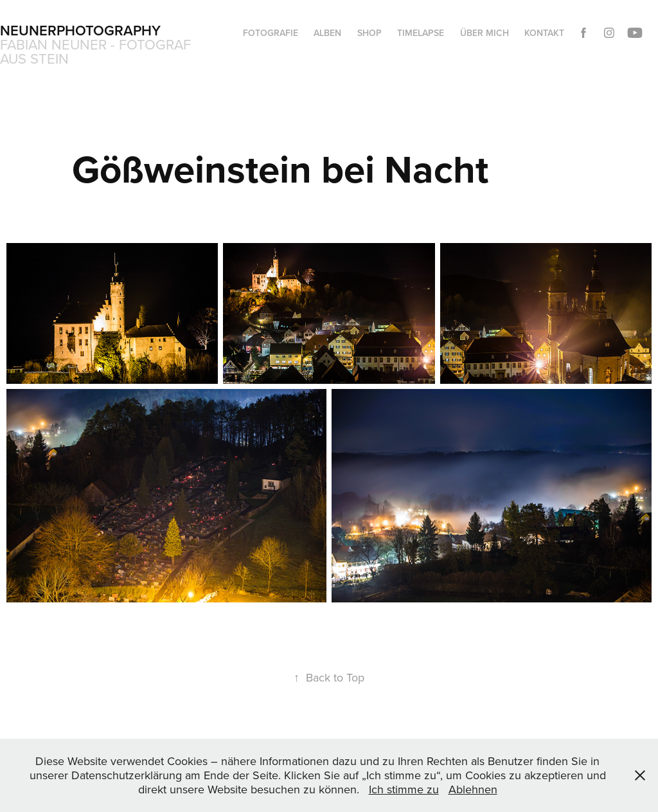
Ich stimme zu (404, 789)
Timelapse (421, 33)
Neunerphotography (80, 30)
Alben (327, 33)
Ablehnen (473, 789)
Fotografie (271, 33)
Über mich (485, 33)
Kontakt (544, 33)
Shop (369, 33)
